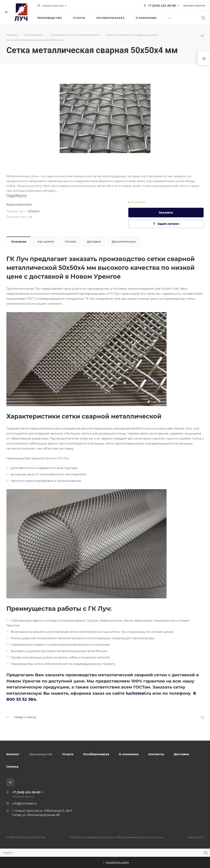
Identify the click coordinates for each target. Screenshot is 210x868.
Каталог (13, 754)
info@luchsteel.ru (24, 803)
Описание (19, 242)
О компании (129, 754)
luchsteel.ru (139, 693)
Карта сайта (195, 837)
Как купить (46, 242)
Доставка (94, 242)
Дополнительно (124, 242)
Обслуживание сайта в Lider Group (139, 837)
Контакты (156, 754)
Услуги (68, 754)
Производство (41, 754)
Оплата (70, 242)
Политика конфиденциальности (92, 837)
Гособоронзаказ (96, 754)
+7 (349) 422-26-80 (162, 6)
